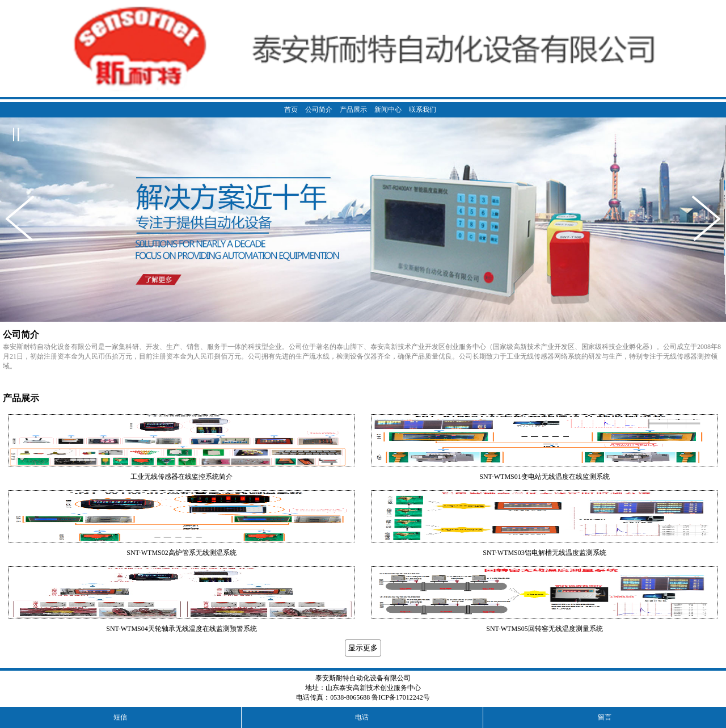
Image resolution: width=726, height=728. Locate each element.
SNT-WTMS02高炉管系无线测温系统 (181, 553)
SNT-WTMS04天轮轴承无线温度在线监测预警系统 (181, 629)
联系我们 (423, 110)
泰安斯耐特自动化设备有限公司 (363, 678)
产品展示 (353, 110)
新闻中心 (388, 110)
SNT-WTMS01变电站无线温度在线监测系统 (544, 477)
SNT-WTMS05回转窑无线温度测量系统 (544, 629)
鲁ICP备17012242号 (401, 697)
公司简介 (319, 110)
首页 (291, 110)
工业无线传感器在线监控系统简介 (181, 477)
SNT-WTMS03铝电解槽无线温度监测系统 (544, 553)
